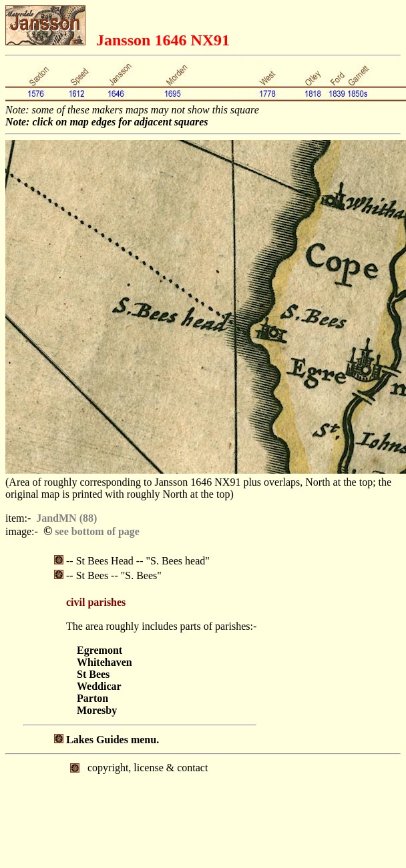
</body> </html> (203, 810)
